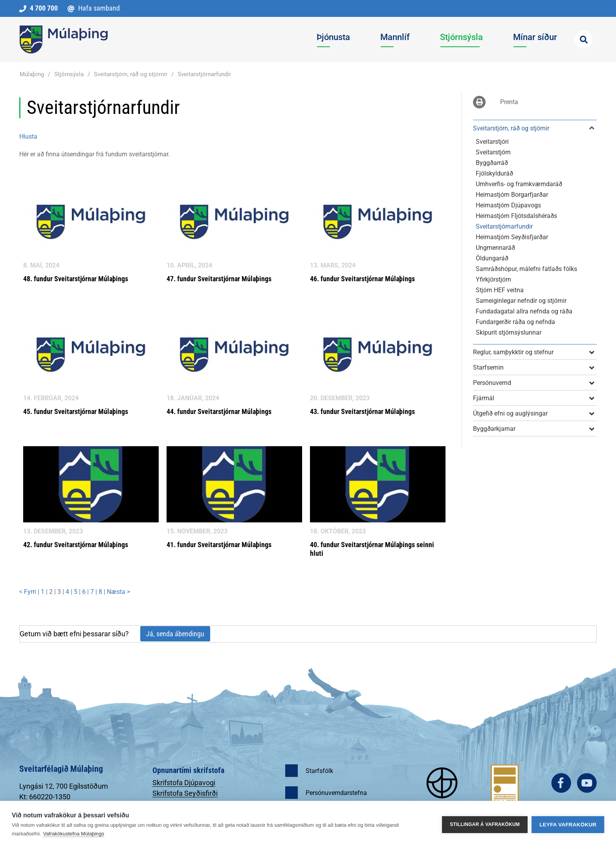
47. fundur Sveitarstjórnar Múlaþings (219, 279)
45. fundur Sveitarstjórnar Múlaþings (76, 411)
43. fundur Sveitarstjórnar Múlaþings (362, 411)
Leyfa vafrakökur (568, 825)
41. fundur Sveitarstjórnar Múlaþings (219, 545)
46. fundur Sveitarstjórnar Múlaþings (362, 279)
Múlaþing (32, 74)
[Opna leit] (584, 39)
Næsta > (118, 592)
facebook (561, 783)
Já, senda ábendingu (175, 634)
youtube (587, 783)
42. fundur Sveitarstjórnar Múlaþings (76, 545)
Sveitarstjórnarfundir (204, 74)
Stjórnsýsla (69, 74)
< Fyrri (28, 592)
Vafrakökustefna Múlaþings (73, 834)
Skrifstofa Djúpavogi (184, 783)
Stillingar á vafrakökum (485, 824)
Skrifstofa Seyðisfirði (185, 793)
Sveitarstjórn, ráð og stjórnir (131, 74)
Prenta (509, 102)
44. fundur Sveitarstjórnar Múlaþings (219, 411)
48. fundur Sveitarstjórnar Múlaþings (76, 279)
